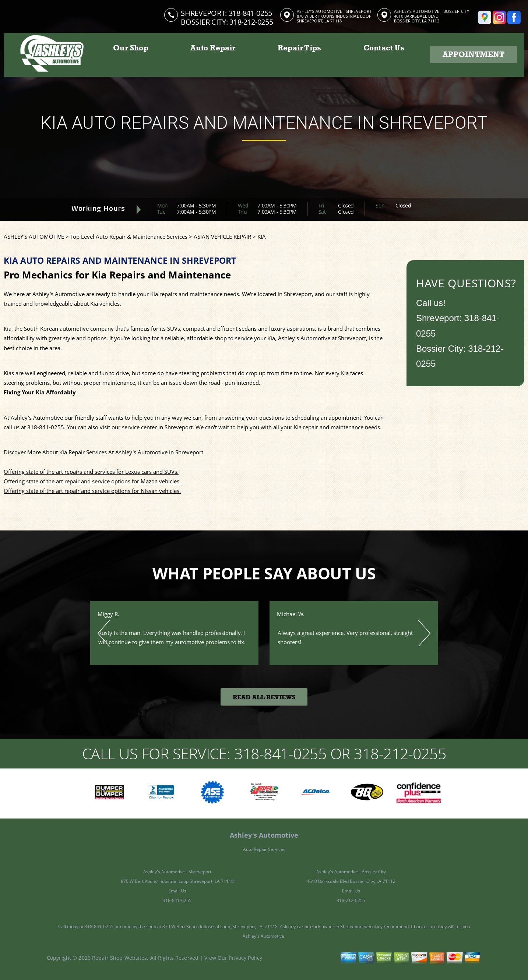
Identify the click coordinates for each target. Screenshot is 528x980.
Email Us (177, 891)
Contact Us (384, 48)
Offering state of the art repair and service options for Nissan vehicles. (92, 491)
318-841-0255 (250, 13)
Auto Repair (213, 48)
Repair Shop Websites (119, 958)
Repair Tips (299, 48)
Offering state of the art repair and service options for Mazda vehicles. (92, 481)
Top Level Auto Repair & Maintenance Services (129, 237)
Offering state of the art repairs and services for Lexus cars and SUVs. (91, 472)
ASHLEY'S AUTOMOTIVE (34, 237)
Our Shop (131, 48)
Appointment (474, 54)
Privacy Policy (245, 958)
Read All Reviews (264, 697)
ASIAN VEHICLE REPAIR (222, 237)
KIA (262, 237)
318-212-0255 (351, 900)
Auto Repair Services (264, 849)
